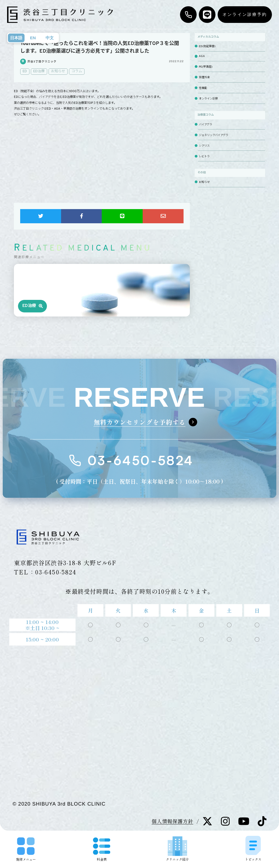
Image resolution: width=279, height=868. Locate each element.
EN (33, 38)
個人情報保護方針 (172, 821)
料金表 (102, 850)
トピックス (253, 848)
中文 (50, 38)
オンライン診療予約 (245, 14)
